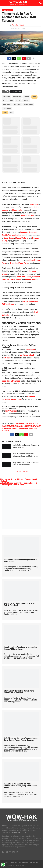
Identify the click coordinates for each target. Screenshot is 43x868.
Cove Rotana (9, 238)
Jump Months (16, 92)
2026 (5, 113)
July (18, 101)
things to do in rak (15, 427)
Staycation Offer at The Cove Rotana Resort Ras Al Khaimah (26, 464)
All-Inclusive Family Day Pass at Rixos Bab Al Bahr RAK (20, 604)
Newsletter (34, 862)
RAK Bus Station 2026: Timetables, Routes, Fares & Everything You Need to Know (20, 786)
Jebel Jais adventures (11, 381)
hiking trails (17, 210)
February (17, 97)
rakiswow (6, 425)
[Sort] (8, 92)
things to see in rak (20, 428)
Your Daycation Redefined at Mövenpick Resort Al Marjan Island (26, 455)
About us (14, 862)
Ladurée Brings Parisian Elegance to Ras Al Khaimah (21, 560)
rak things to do (32, 424)
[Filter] (4, 92)
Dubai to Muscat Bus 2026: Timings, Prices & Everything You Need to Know (19, 484)
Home (6, 862)
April (34, 97)
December (7, 108)
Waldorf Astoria (22, 238)
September (7, 104)
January (7, 97)
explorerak (19, 424)
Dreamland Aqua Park (19, 263)
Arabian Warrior (28, 216)
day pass (7, 358)
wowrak (6, 430)
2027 (11, 113)
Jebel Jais (34, 204)
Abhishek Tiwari (18, 25)
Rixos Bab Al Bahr (24, 277)
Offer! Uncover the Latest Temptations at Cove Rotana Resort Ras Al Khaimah (21, 739)
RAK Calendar (11, 411)
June (11, 101)
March (26, 97)
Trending (33, 428)
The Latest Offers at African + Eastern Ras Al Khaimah (18, 480)
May (5, 101)
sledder (5, 210)
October (18, 104)
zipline (36, 207)
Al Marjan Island (27, 355)
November (28, 104)
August (26, 101)
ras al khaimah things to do (23, 425)
